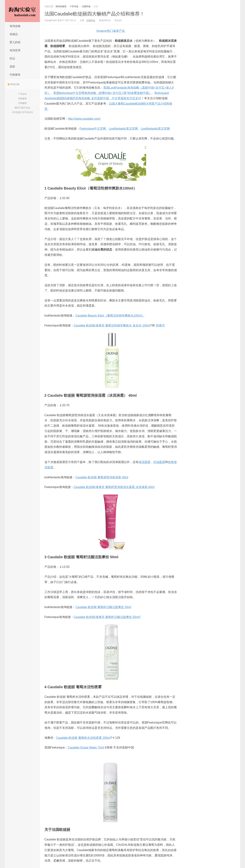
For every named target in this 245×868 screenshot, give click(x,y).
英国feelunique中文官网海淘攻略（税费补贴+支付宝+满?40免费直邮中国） (102, 93)
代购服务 (15, 75)
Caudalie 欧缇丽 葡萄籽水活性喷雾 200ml (83, 738)
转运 (12, 58)
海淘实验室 (22, 11)
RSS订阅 (14, 84)
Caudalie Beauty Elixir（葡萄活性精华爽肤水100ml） (110, 316)
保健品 (14, 34)
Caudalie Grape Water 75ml (86, 748)
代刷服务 (22, 103)
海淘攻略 (15, 26)
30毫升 (160, 325)
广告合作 (22, 94)
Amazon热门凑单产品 (111, 31)
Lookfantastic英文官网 (123, 129)
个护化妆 (74, 6)
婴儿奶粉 (15, 42)
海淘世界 (15, 50)
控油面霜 (159, 462)
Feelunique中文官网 (93, 129)
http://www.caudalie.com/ (84, 119)
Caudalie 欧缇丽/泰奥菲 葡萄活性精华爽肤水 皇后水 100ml (112, 325)
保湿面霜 (144, 462)
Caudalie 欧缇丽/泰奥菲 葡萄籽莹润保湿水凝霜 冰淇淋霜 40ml (114, 487)
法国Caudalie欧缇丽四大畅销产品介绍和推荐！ (95, 14)
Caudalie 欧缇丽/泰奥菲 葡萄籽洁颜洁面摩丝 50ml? (107, 617)
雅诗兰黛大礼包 (22, 108)
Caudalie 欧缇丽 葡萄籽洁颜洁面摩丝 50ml (103, 607)
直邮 (12, 66)
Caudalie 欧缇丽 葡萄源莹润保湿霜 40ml (102, 477)
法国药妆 (86, 6)
